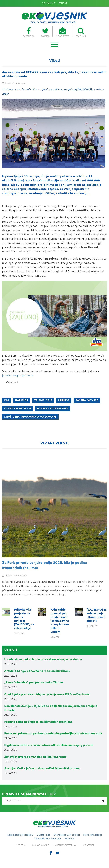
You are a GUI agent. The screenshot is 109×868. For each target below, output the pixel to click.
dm (6, 401)
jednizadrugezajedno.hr (18, 376)
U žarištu (70, 839)
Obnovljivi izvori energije (48, 839)
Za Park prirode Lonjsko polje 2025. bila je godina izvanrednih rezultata (44, 566)
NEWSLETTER (63, 32)
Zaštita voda (44, 835)
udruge (64, 401)
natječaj (22, 401)
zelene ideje (43, 401)
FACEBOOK (28, 32)
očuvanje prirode (18, 409)
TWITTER (45, 32)
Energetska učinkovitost (67, 835)
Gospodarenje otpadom (20, 835)
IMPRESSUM (22, 845)
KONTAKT (63, 3)
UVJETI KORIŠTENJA (64, 845)
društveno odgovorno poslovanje (30, 417)
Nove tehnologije (93, 835)
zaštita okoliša (87, 401)
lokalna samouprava (53, 409)
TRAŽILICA (82, 32)
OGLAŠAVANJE (49, 3)
